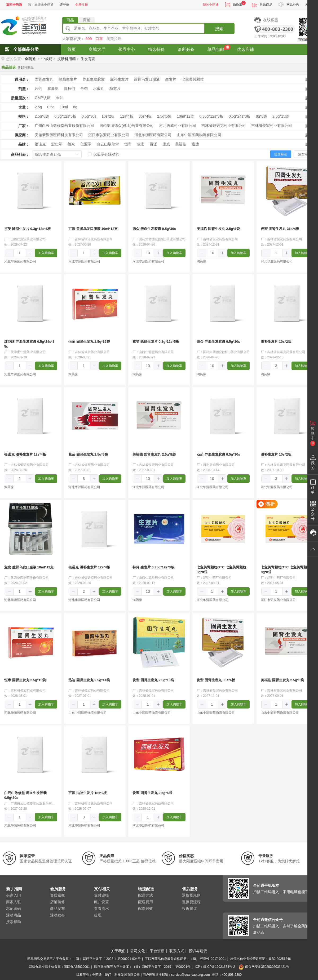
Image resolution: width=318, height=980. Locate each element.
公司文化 (138, 951)
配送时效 (145, 908)
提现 (98, 915)
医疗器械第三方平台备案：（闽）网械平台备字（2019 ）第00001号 (142, 967)
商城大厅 (97, 49)
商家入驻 (14, 902)
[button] (9, 253)
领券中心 (127, 49)
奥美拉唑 (114, 39)
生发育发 (88, 59)
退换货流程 (191, 902)
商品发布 (58, 908)
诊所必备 (186, 49)
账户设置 (101, 902)
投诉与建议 (198, 951)
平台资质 (157, 951)
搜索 (219, 29)
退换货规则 (191, 895)
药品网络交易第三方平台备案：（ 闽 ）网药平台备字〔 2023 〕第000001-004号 (84, 959)
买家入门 (14, 895)
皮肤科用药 (67, 59)
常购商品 (266, 5)
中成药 (47, 59)
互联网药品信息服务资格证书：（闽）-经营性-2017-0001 (185, 959)
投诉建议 (189, 908)
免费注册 (82, 5)
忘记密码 (14, 908)
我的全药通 (211, 5)
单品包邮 (216, 49)
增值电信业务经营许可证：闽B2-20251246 (260, 959)
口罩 (99, 39)
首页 (72, 49)
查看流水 (101, 908)
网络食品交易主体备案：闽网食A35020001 (59, 967)
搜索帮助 (14, 922)
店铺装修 (58, 902)
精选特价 (156, 49)
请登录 (64, 5)
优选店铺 (245, 49)
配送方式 (145, 895)
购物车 (237, 5)
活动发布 (58, 915)
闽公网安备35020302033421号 (264, 967)
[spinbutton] (20, 253)
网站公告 (293, 5)
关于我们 (118, 951)
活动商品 (14, 915)
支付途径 (101, 895)
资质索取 (58, 895)
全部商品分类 (26, 49)
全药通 (30, 59)
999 (89, 39)
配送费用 (145, 902)
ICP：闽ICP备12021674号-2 (215, 967)
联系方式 (177, 951)
